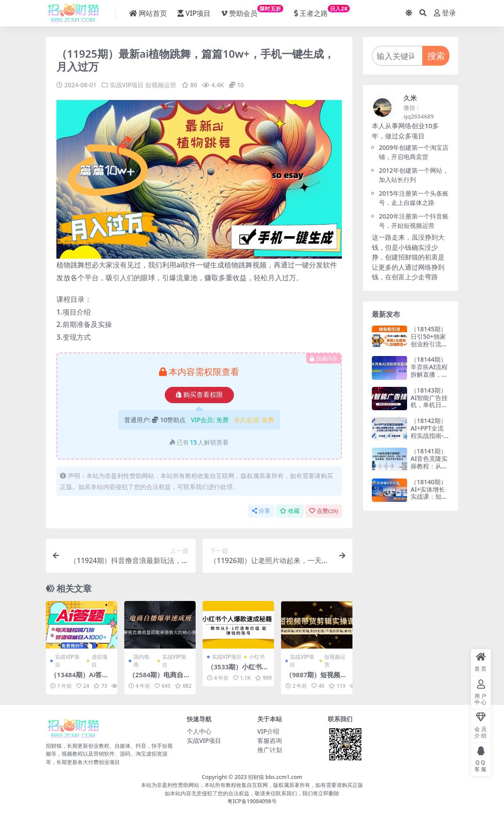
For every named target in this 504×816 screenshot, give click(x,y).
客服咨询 (270, 740)
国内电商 (141, 660)
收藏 (290, 510)
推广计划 (270, 749)
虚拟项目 (100, 660)
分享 (261, 510)
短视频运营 (161, 85)
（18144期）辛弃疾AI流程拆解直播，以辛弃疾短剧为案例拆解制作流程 (429, 378)
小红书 (257, 656)
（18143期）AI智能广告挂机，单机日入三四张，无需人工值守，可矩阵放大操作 (429, 409)
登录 (445, 13)
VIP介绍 (268, 731)
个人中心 (199, 731)
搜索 (436, 56)
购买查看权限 (199, 394)
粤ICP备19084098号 (252, 801)
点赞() (324, 510)
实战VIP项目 (127, 85)
